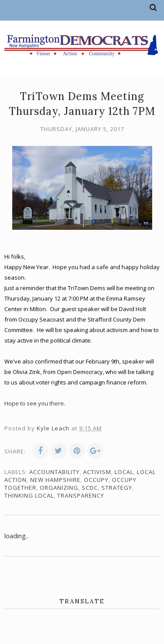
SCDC (90, 488)
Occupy (96, 480)
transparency (81, 495)
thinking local (29, 495)
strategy (117, 488)
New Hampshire (55, 480)
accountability (54, 472)
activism (97, 472)
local (124, 472)
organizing (59, 488)
